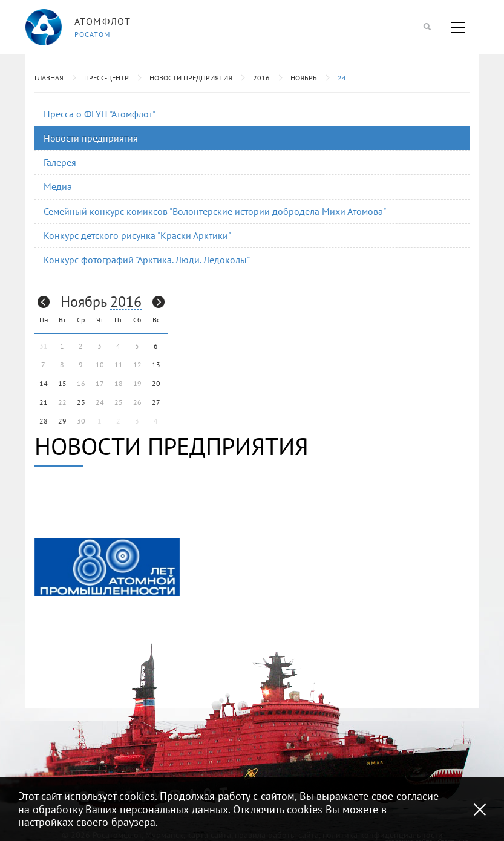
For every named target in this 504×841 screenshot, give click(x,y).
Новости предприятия (191, 78)
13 (156, 365)
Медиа (58, 186)
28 (44, 421)
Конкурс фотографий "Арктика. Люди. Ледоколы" (147, 260)
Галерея (60, 162)
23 (81, 402)
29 (62, 421)
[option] (107, 567)
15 (62, 383)
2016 (261, 78)
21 (44, 402)
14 (44, 383)
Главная (49, 78)
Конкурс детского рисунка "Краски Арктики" (137, 235)
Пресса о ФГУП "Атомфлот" (100, 114)
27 (156, 402)
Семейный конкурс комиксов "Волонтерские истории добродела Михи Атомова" (215, 211)
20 (156, 383)
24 (342, 78)
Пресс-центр (106, 78)
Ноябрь (304, 78)
